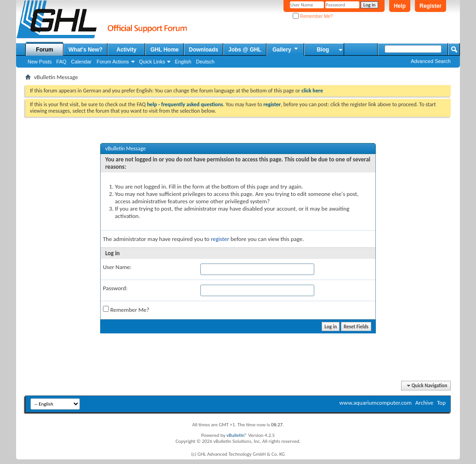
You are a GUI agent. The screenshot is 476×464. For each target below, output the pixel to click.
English (183, 62)
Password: (115, 288)
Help (400, 6)
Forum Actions (113, 62)
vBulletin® (237, 435)
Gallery (286, 49)
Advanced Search (431, 61)
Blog (323, 50)
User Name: (117, 267)
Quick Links (152, 62)
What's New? (85, 50)
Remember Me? (313, 16)
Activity (127, 50)
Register (431, 6)
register (220, 239)
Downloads (204, 50)
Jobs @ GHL (245, 50)
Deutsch (205, 62)
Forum (44, 50)
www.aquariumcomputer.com (375, 403)
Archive (424, 403)
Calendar (82, 62)
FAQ (62, 62)
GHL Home (164, 50)
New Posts (40, 62)
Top (441, 403)
